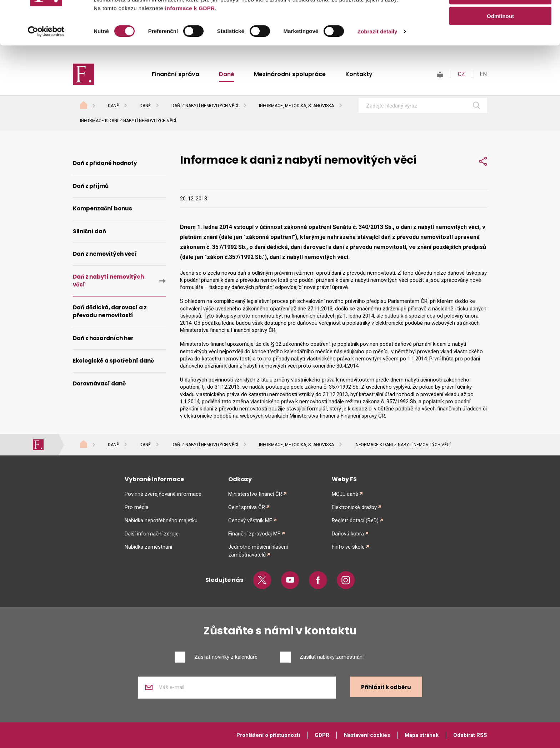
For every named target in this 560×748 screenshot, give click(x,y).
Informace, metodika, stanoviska (296, 106)
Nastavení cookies (367, 735)
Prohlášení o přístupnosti (268, 735)
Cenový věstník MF (250, 520)
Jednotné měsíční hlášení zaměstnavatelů (258, 551)
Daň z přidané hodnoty (105, 163)
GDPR (322, 735)
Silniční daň (89, 231)
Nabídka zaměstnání (148, 547)
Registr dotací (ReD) (355, 520)
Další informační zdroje (152, 534)
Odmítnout (500, 59)
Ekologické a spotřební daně (113, 361)
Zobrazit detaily (377, 75)
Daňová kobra (348, 534)
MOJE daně (345, 494)
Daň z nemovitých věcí (105, 254)
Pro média (137, 507)
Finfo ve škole (348, 547)
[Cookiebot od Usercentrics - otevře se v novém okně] (46, 75)
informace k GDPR (189, 52)
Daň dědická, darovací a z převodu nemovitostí (110, 311)
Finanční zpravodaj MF (254, 534)
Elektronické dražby (354, 507)
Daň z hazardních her (103, 338)
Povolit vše (500, 18)
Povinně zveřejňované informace (163, 494)
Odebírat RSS (470, 735)
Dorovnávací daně (99, 383)
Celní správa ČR (247, 507)
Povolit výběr (500, 39)
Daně (113, 106)
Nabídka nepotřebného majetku (161, 520)
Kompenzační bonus (102, 208)
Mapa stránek (422, 735)
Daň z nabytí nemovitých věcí (205, 106)
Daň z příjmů (91, 186)
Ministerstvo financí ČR (255, 494)
